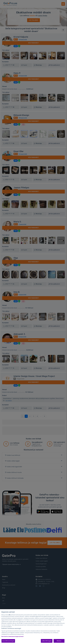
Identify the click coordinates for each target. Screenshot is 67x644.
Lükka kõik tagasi (47, 641)
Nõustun (59, 641)
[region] (33, 627)
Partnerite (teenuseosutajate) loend (12, 636)
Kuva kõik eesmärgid (8, 641)
